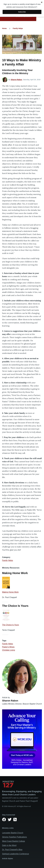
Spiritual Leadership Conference (16, 854)
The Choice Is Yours (11, 625)
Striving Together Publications (14, 837)
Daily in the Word (9, 845)
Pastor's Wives (8, 647)
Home (4, 28)
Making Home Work (10, 592)
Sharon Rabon (16, 80)
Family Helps (18, 28)
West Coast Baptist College (13, 841)
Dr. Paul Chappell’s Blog (12, 850)
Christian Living (9, 650)
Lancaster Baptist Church (13, 833)
